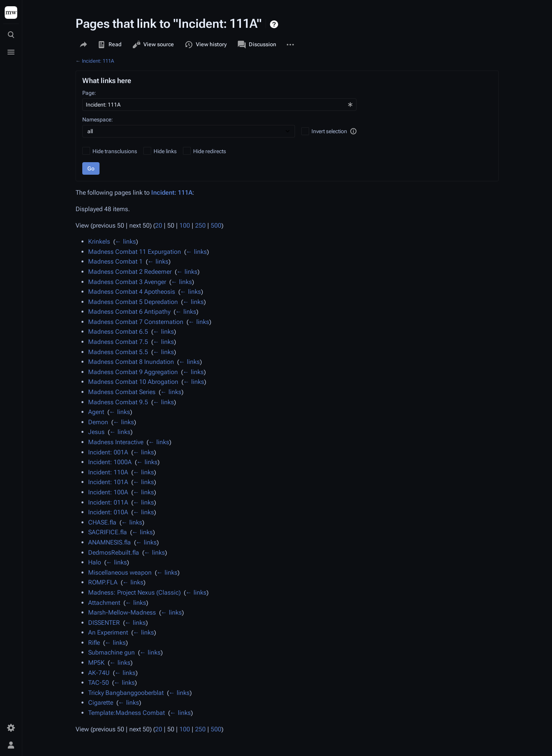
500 (216, 225)
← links (126, 241)
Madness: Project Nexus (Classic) (134, 592)
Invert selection (329, 131)
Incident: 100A (108, 492)
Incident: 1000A (110, 462)
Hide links (165, 151)
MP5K (96, 663)
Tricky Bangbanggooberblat (126, 693)
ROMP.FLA (103, 582)
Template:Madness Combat (127, 713)
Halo (95, 562)
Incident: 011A (108, 502)
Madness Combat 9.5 (118, 402)
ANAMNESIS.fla (109, 542)
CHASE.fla (102, 522)
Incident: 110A (108, 472)
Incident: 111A (98, 61)
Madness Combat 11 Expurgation (135, 252)
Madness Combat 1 (115, 261)
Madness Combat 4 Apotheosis (132, 292)
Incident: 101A (108, 482)
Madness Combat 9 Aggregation (133, 372)
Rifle (94, 643)
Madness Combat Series (122, 392)
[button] (353, 131)
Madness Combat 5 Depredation (133, 302)
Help (275, 24)
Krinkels (99, 241)
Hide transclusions (115, 151)
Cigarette (101, 703)
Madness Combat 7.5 (118, 342)
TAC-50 (99, 683)
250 (200, 225)
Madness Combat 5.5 (118, 352)
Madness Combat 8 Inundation (131, 362)
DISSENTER (104, 623)
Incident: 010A (108, 512)
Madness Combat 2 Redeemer (130, 272)
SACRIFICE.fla (108, 532)
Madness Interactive (116, 442)
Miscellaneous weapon (120, 572)
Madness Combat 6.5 (118, 332)
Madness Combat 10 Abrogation (133, 382)
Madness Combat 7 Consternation (136, 322)
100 (185, 225)
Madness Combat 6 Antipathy (129, 312)
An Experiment (108, 632)
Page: (89, 93)
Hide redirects (210, 151)
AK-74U (99, 673)
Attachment (104, 603)
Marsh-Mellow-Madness (122, 612)
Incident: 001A (108, 452)
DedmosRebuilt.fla (114, 553)
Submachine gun (111, 652)
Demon (98, 422)
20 (159, 225)
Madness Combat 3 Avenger (127, 282)
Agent (96, 412)
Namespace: (98, 119)
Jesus (96, 432)
